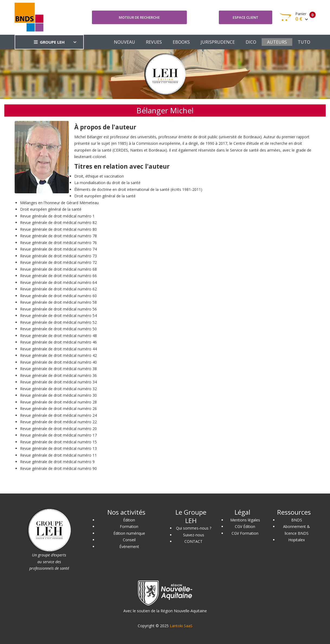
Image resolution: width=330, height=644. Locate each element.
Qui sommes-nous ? (194, 528)
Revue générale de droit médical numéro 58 (58, 302)
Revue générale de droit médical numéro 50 (58, 329)
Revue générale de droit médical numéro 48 (58, 336)
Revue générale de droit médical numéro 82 (58, 222)
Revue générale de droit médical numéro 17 (58, 435)
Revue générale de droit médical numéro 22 (58, 422)
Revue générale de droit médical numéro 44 (58, 349)
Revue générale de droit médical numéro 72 (58, 262)
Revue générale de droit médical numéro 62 (58, 289)
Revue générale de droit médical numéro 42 (58, 355)
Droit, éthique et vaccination (99, 176)
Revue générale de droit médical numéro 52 (58, 322)
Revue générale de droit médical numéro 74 (58, 249)
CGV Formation (245, 533)
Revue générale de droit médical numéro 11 (58, 455)
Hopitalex (297, 540)
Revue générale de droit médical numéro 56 (58, 309)
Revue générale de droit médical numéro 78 (58, 236)
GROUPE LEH (49, 42)
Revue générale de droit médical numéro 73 (58, 256)
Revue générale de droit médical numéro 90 (58, 468)
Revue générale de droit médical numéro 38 (58, 369)
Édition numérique (129, 533)
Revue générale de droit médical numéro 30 (58, 395)
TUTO (304, 42)
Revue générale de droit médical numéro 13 (58, 448)
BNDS (297, 520)
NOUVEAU (124, 42)
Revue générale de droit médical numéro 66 (58, 276)
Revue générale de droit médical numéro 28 (58, 402)
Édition (129, 520)
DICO (251, 42)
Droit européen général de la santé (105, 196)
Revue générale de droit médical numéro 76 (58, 243)
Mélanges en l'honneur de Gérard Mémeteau (59, 203)
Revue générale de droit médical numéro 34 (58, 382)
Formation (129, 526)
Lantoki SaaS (181, 626)
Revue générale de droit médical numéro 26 (58, 408)
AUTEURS (277, 42)
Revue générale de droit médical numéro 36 (58, 375)
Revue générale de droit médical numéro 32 (58, 389)
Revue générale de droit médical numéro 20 (58, 429)
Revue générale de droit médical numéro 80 (58, 229)
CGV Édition (245, 526)
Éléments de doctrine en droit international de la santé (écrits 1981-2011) (138, 189)
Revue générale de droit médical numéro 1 (57, 216)
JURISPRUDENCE (218, 42)
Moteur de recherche (139, 17)
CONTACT (193, 541)
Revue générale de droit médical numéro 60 (58, 296)
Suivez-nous (194, 535)
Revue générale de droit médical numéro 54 (58, 315)
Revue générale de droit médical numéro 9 (57, 462)
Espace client (246, 17)
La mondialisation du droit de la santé (107, 183)
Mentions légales (245, 520)
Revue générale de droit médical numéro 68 (58, 269)
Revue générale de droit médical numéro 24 (58, 415)
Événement (129, 547)
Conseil (129, 540)
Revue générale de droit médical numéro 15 (58, 442)
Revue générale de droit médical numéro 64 (58, 282)
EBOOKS (181, 42)
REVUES (154, 42)
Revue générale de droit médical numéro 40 (58, 362)
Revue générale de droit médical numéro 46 (58, 342)
